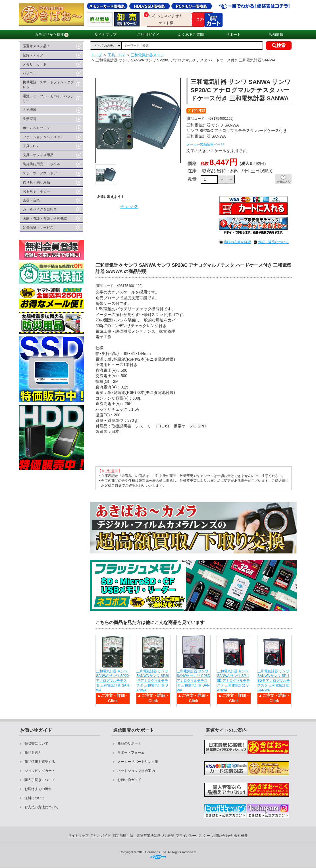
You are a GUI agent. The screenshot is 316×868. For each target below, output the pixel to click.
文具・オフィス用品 (38, 155)
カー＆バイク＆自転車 (40, 209)
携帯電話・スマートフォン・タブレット (48, 85)
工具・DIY (31, 146)
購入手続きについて (40, 780)
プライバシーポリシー (193, 836)
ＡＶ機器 (30, 110)
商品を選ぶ (33, 753)
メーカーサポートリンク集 (138, 762)
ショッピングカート (40, 771)
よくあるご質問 (191, 35)
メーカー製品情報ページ (205, 144)
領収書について (36, 743)
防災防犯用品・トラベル (41, 164)
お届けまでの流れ (38, 789)
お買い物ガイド (129, 780)
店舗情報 (276, 35)
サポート (233, 35)
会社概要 (241, 836)
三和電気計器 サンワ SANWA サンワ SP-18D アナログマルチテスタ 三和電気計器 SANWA (233, 681)
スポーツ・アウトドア (40, 173)
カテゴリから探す (52, 35)
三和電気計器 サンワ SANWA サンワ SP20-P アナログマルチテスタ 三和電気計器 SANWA (153, 681)
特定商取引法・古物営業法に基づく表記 (144, 836)
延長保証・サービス (38, 228)
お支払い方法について (41, 807)
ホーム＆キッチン (36, 128)
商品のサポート (129, 743)
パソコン (30, 73)
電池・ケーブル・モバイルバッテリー (48, 99)
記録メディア (33, 55)
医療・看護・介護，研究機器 (45, 218)
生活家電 (30, 119)
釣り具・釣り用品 (36, 182)
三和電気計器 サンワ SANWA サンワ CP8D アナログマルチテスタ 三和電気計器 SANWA (194, 681)
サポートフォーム (131, 753)
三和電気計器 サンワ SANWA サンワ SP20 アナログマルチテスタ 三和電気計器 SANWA (112, 681)
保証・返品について (273, 242)
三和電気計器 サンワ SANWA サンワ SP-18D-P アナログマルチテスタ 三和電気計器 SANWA (274, 681)
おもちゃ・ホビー (36, 191)
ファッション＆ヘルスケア (43, 137)
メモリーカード (35, 64)
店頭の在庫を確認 (237, 242)
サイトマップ (105, 35)
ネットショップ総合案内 (136, 771)
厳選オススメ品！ (36, 46)
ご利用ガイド (148, 35)
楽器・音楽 (31, 200)
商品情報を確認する (40, 762)
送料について (35, 798)
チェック (129, 206)
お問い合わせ (222, 836)
